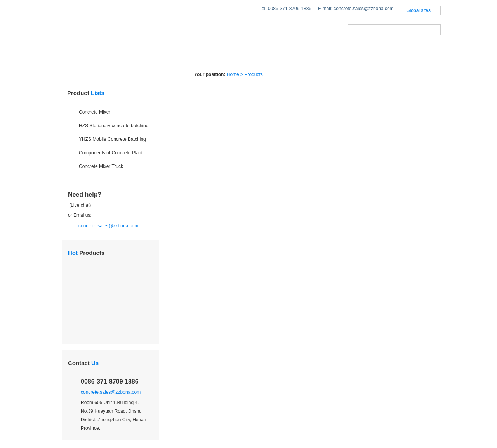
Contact (83, 363)
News (235, 56)
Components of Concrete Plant (111, 153)
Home (78, 56)
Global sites (418, 10)
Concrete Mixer (95, 112)
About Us (325, 56)
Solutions (185, 56)
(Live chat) (79, 205)
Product (86, 93)
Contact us (382, 56)
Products (128, 56)
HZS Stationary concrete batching (114, 126)
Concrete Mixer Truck (101, 166)
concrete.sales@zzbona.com (108, 226)
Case (277, 56)
